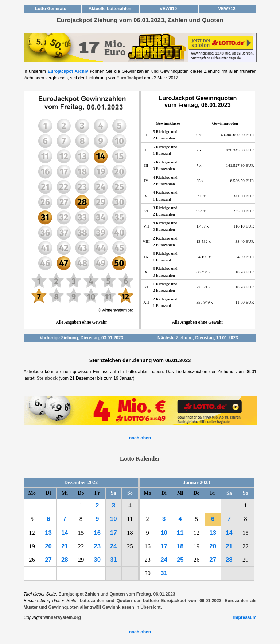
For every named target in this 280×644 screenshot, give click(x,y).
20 (48, 546)
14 (65, 533)
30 (97, 560)
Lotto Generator (52, 9)
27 (48, 560)
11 (180, 533)
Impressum (245, 617)
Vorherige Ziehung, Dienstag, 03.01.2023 (81, 338)
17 (114, 533)
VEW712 (227, 9)
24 (114, 546)
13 (48, 533)
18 (180, 546)
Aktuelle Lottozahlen (110, 9)
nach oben (140, 438)
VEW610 (168, 9)
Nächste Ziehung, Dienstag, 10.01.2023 (198, 338)
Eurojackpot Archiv (68, 71)
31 (114, 560)
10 (114, 519)
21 (65, 546)
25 (180, 560)
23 (97, 546)
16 (97, 533)
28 (65, 560)
